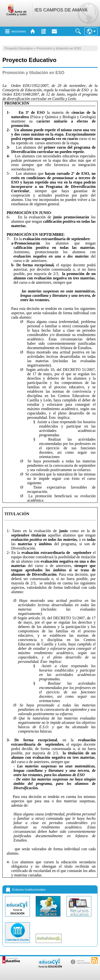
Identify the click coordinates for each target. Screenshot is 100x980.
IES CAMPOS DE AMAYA (61, 10)
